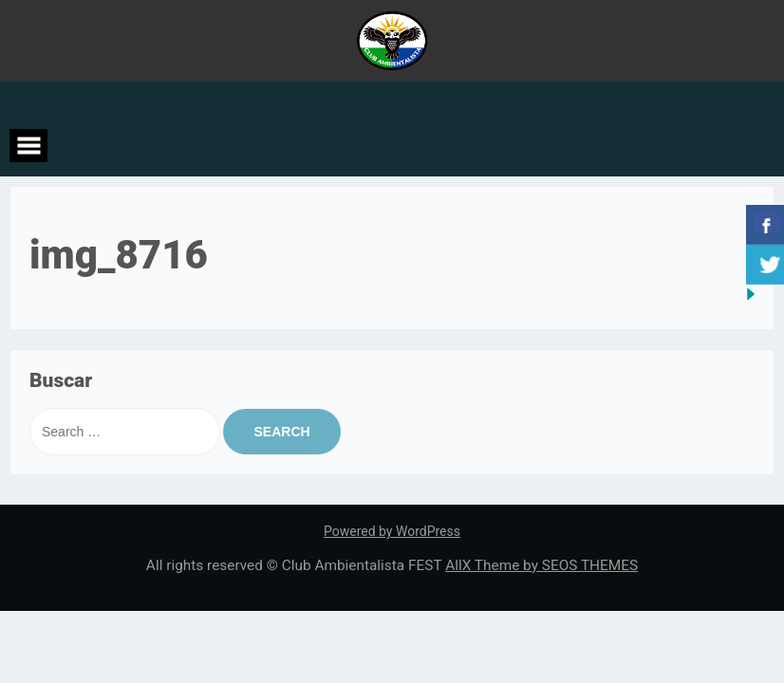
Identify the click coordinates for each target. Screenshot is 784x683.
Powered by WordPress (392, 531)
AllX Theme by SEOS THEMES (541, 565)
